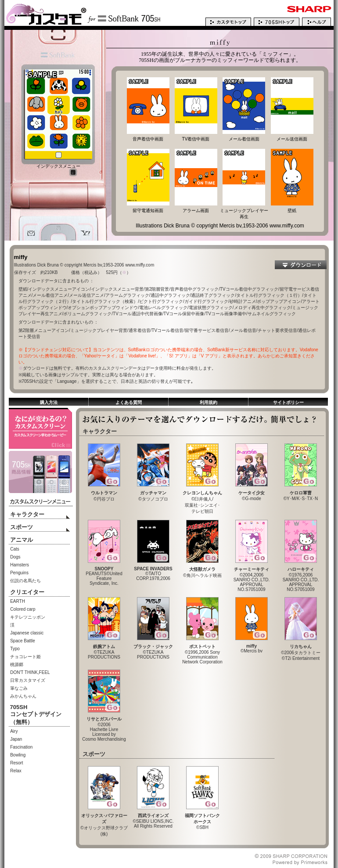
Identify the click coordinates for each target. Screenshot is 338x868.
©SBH (202, 819)
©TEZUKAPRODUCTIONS (104, 650)
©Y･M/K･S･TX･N (301, 493)
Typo (15, 649)
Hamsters (20, 565)
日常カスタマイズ (28, 680)
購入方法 (49, 402)
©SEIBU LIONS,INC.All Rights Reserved (153, 819)
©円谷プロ (104, 494)
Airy (14, 731)
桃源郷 (17, 665)
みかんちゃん (23, 696)
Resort (16, 763)
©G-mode (252, 493)
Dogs (15, 557)
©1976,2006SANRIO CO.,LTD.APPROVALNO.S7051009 (301, 577)
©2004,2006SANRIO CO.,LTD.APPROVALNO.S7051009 (252, 577)
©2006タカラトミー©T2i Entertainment (301, 650)
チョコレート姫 (25, 657)
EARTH (18, 601)
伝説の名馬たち (25, 581)
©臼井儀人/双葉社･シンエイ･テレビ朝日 (202, 500)
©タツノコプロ (153, 494)
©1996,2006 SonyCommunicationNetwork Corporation (202, 652)
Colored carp (23, 609)
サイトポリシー (288, 402)
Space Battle (23, 641)
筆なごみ (19, 688)
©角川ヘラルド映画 (202, 570)
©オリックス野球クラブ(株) (104, 823)
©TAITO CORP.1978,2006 (153, 572)
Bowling (18, 755)
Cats (15, 549)
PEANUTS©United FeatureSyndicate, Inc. (104, 574)
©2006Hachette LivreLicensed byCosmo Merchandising (104, 727)
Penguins (19, 573)
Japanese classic (27, 633)
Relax (16, 771)
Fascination (21, 747)
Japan (16, 739)
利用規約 (209, 402)
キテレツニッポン (28, 617)
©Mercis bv (252, 646)
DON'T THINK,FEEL (30, 672)
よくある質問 (129, 402)
